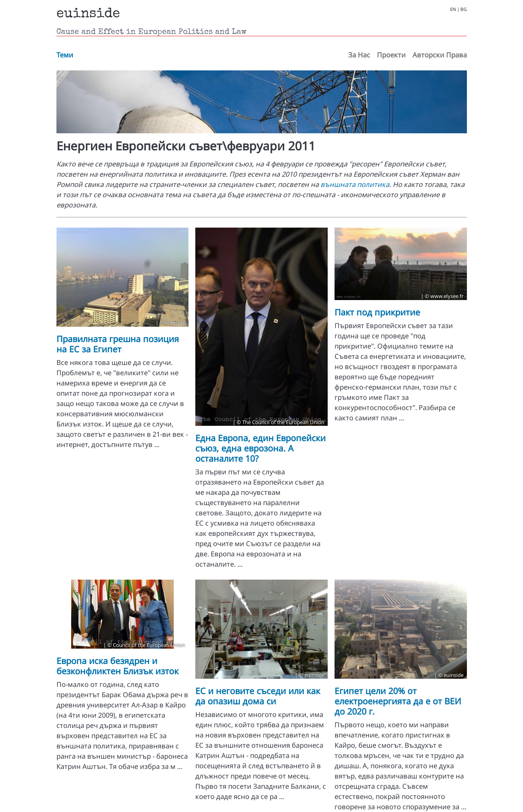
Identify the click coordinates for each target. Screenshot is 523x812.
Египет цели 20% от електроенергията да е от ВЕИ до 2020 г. (398, 701)
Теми (65, 55)
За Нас (359, 55)
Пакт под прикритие (377, 312)
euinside (88, 14)
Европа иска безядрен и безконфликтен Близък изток (117, 666)
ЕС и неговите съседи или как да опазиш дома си (258, 696)
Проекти (391, 55)
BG (464, 9)
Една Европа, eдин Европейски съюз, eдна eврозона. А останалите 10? (260, 448)
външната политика (355, 184)
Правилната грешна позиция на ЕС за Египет (118, 344)
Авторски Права (440, 55)
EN (453, 9)
